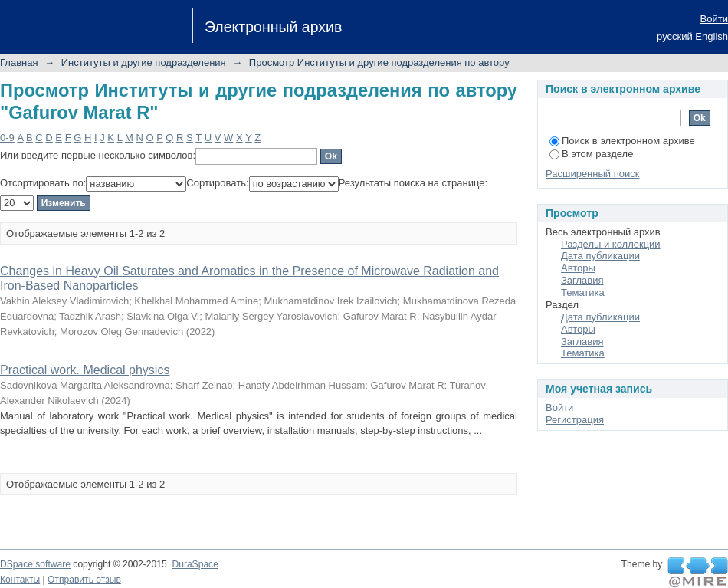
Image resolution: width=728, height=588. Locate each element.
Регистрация (575, 420)
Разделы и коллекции (611, 244)
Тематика (583, 292)
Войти (714, 19)
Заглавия (582, 280)
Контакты (20, 580)
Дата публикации (600, 256)
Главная (19, 62)
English (712, 36)
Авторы (578, 268)
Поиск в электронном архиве (622, 141)
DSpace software (35, 564)
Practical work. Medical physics (85, 370)
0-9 (7, 138)
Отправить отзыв (84, 580)
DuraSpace (195, 564)
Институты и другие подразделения (144, 62)
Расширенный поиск (592, 174)
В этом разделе (591, 154)
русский (675, 36)
